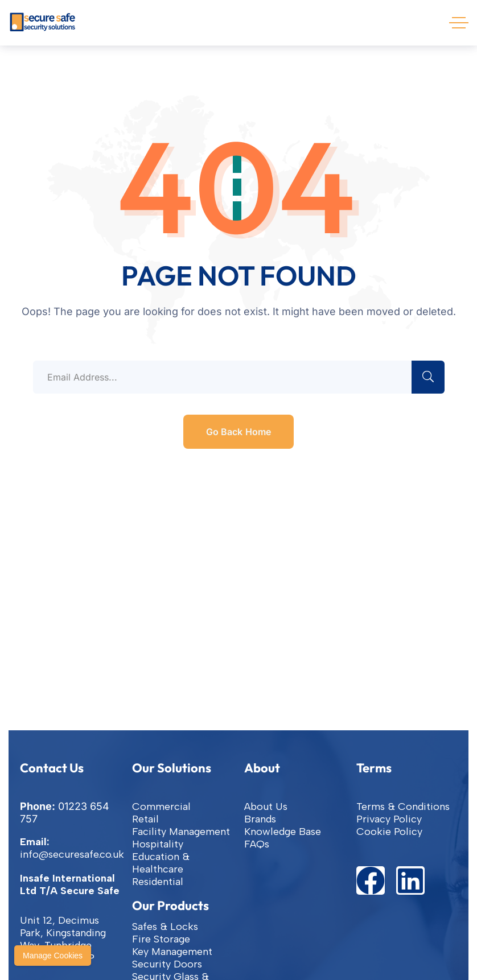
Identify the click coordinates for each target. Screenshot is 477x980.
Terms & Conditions (403, 807)
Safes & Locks (165, 927)
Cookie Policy (389, 832)
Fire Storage (161, 939)
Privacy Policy (389, 819)
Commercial (161, 807)
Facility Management (181, 832)
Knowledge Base (283, 832)
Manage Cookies (53, 956)
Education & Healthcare (161, 863)
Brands (260, 819)
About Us (266, 807)
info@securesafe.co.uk (72, 854)
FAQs (257, 844)
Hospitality (158, 844)
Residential (158, 882)
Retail (145, 819)
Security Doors (167, 964)
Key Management (172, 952)
